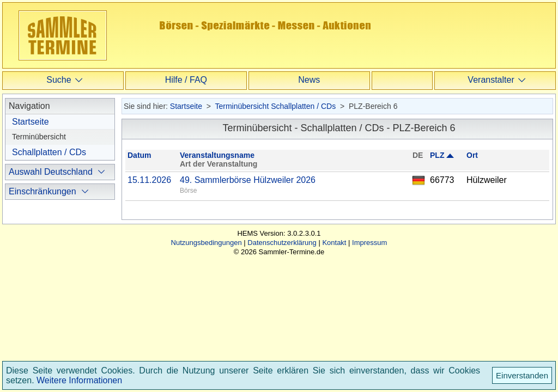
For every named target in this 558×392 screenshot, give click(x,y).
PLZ (437, 155)
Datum (139, 155)
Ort (472, 155)
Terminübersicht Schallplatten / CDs (275, 106)
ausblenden (45, 308)
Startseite (31, 122)
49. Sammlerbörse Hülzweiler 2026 (248, 180)
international (46, 275)
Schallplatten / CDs (49, 152)
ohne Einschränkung (61, 241)
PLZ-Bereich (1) (49, 188)
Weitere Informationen (79, 380)
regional (38, 258)
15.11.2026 (149, 180)
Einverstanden (522, 375)
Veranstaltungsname (217, 155)
